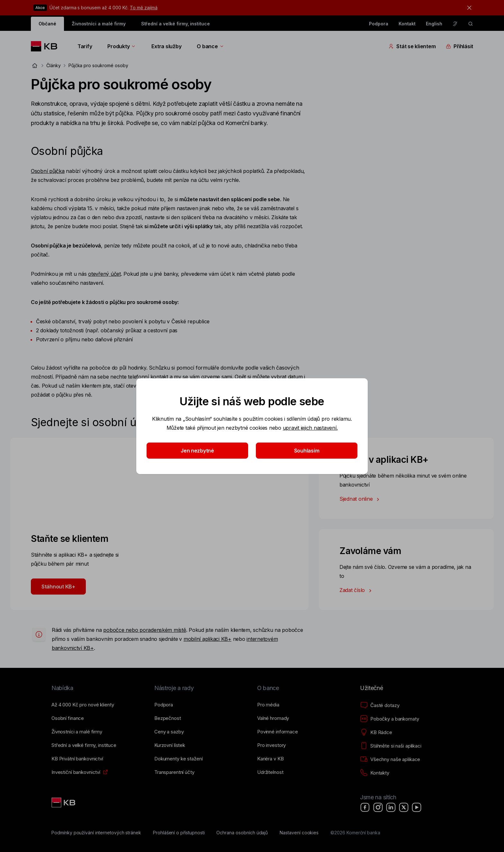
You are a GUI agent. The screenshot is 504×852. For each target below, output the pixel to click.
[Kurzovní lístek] (170, 745)
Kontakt (407, 24)
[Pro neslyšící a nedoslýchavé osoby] (455, 24)
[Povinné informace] (278, 732)
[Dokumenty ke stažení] (178, 759)
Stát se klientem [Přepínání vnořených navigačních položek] (412, 46)
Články (54, 65)
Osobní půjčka (48, 171)
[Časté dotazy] (380, 705)
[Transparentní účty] (174, 772)
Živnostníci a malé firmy (99, 24)
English (434, 24)
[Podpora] (164, 705)
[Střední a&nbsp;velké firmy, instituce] (84, 745)
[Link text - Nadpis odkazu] (64, 803)
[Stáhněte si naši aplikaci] (391, 746)
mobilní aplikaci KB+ (207, 639)
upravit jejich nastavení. (310, 428)
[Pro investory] (271, 745)
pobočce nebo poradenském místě (144, 630)
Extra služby (166, 46)
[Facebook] (365, 807)
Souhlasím (307, 451)
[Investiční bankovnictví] (76, 772)
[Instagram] (378, 807)
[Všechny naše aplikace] (390, 759)
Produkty (122, 46)
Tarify (85, 46)
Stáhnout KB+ (58, 587)
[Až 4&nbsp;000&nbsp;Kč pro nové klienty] (83, 705)
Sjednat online (361, 499)
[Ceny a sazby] (169, 732)
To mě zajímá (144, 8)
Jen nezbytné (197, 451)
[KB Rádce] (376, 732)
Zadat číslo (357, 591)
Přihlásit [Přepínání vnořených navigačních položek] (459, 46)
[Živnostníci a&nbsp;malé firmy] (77, 732)
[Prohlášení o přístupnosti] (179, 833)
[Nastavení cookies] (299, 833)
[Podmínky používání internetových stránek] (96, 833)
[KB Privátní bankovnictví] (77, 759)
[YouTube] (417, 807)
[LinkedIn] (391, 807)
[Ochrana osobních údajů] (242, 833)
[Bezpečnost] (168, 718)
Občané (47, 24)
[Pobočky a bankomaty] (390, 719)
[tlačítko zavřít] (468, 8)
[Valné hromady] (273, 718)
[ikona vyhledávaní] (471, 24)
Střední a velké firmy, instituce (175, 24)
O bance (210, 46)
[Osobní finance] (68, 718)
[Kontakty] (375, 773)
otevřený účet (104, 274)
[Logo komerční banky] (46, 46)
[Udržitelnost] (270, 772)
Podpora (379, 24)
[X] (404, 807)
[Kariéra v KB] (270, 759)
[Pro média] (268, 705)
